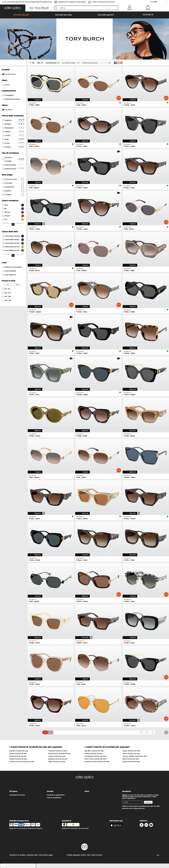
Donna (6, 85)
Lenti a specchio (9, 275)
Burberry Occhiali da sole (58, 759)
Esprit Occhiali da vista (131, 762)
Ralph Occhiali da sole (57, 762)
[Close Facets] (13, 63)
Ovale (13, 139)
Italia (155, 2)
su (158, 855)
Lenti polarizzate (9, 271)
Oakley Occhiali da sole (18, 753)
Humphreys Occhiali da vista (95, 756)
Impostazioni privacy (17, 795)
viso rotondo (13, 187)
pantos (13, 143)
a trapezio (13, 195)
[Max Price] (17, 285)
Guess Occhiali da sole (57, 756)
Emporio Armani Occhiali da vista (97, 762)
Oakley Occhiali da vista (93, 753)
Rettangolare (13, 128)
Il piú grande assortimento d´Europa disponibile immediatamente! (29, 2)
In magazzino (8, 95)
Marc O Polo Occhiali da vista (95, 759)
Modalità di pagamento (56, 795)
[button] (13, 8)
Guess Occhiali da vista (131, 751)
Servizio (50, 791)
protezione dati (32, 855)
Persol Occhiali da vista (131, 753)
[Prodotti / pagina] (71, 63)
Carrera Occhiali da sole (18, 759)
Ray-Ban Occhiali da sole (19, 751)
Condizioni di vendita (17, 855)
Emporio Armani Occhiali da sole (22, 762)
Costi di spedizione (54, 798)
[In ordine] (97, 63)
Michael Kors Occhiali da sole (59, 753)
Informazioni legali (46, 855)
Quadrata (13, 124)
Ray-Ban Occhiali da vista (94, 751)
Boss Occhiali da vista (131, 759)
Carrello (148, 10)
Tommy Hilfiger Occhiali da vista (135, 756)
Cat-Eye (13, 136)
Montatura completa (13, 159)
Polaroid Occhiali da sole (58, 751)
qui (143, 808)
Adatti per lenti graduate (12, 267)
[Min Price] (8, 285)
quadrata (13, 191)
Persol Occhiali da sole (18, 756)
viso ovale (13, 183)
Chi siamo (13, 791)
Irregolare (13, 120)
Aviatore (13, 132)
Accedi (129, 10)
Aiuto (87, 791)
